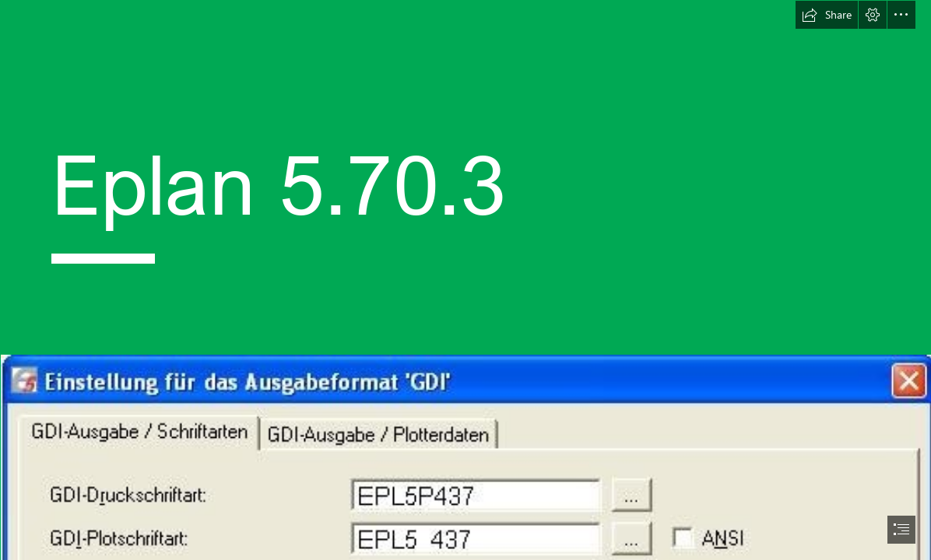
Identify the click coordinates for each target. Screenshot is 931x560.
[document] (465, 280)
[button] (827, 15)
